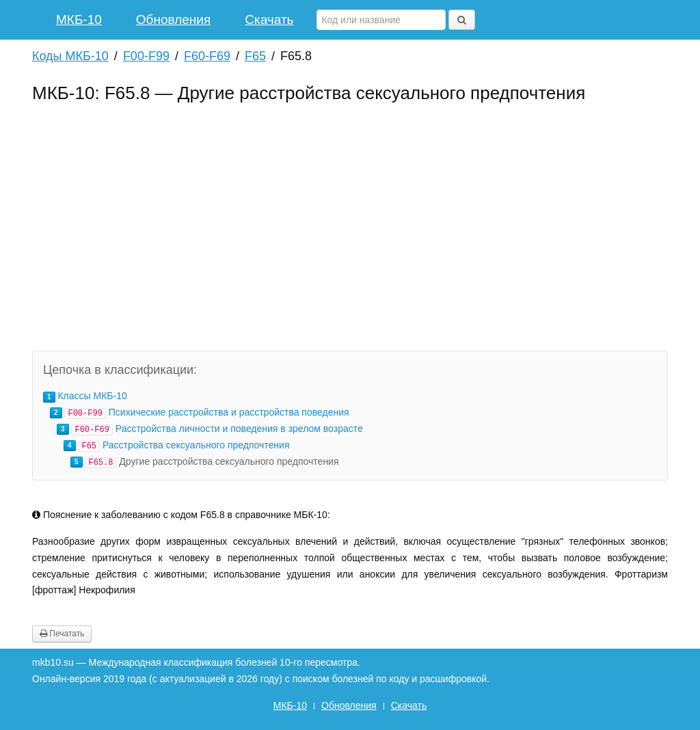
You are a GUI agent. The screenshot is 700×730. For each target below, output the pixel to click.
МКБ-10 (79, 19)
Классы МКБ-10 (92, 396)
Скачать (269, 19)
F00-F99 (146, 56)
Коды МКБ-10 (70, 56)
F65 (255, 56)
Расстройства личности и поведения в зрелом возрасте (239, 429)
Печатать (62, 634)
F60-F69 (207, 56)
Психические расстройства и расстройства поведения (229, 412)
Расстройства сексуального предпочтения (196, 445)
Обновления (173, 19)
